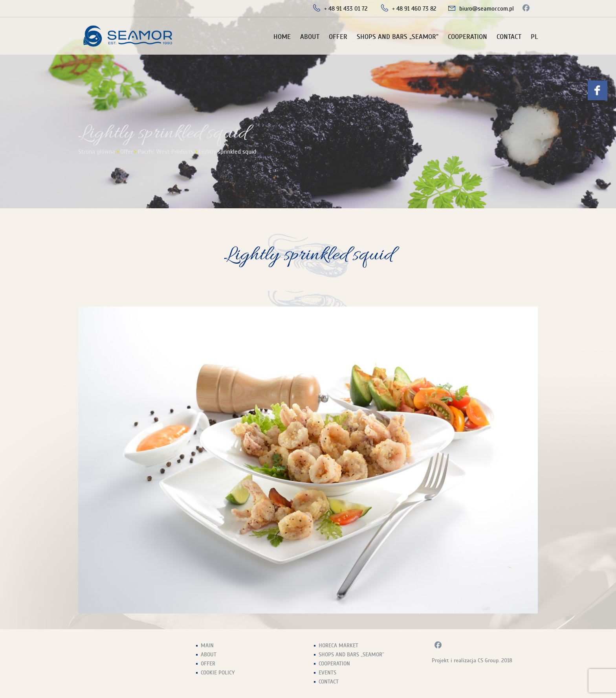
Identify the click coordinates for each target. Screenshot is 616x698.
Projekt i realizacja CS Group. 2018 (472, 660)
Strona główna (97, 152)
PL (534, 37)
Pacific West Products (166, 152)
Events (327, 673)
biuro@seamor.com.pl (487, 9)
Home (282, 37)
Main (207, 646)
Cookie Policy (218, 673)
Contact (509, 37)
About (310, 37)
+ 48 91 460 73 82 (414, 9)
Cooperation (467, 37)
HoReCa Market (338, 646)
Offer (338, 37)
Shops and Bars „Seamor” (398, 37)
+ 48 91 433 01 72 (346, 9)
